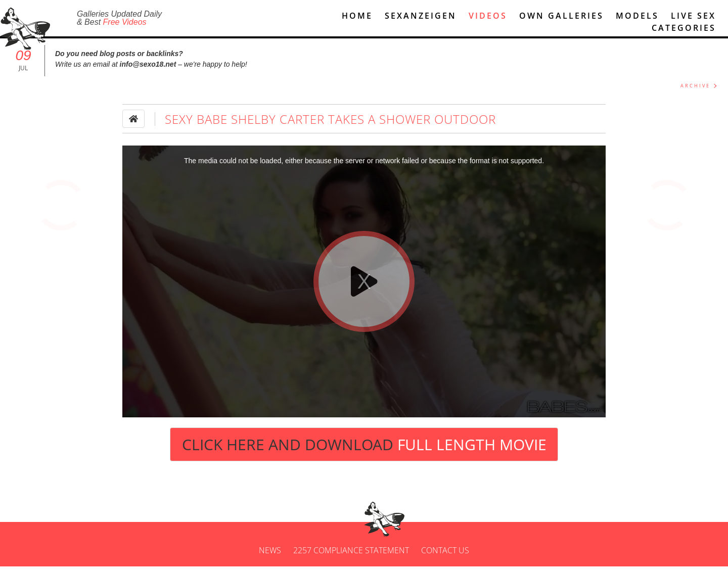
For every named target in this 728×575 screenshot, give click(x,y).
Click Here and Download (364, 453)
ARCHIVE (695, 94)
